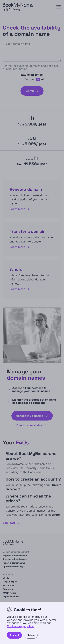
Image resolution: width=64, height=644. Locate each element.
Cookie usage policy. (21, 626)
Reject (31, 635)
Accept (14, 635)
